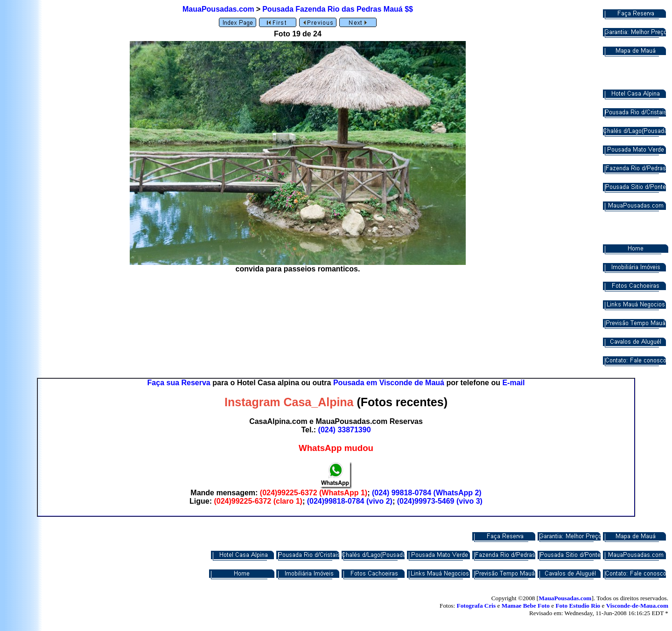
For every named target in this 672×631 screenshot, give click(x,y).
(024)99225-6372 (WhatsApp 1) (314, 493)
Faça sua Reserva (179, 383)
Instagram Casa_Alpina (289, 402)
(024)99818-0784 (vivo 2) (350, 501)
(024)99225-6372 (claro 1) (258, 501)
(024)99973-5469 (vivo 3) (440, 501)
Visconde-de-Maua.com (637, 606)
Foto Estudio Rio (578, 606)
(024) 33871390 (345, 430)
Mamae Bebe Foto (526, 606)
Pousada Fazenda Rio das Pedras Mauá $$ (338, 9)
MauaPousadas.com (218, 9)
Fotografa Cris (476, 606)
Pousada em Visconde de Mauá (389, 383)
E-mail (513, 383)
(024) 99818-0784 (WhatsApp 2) (427, 493)
